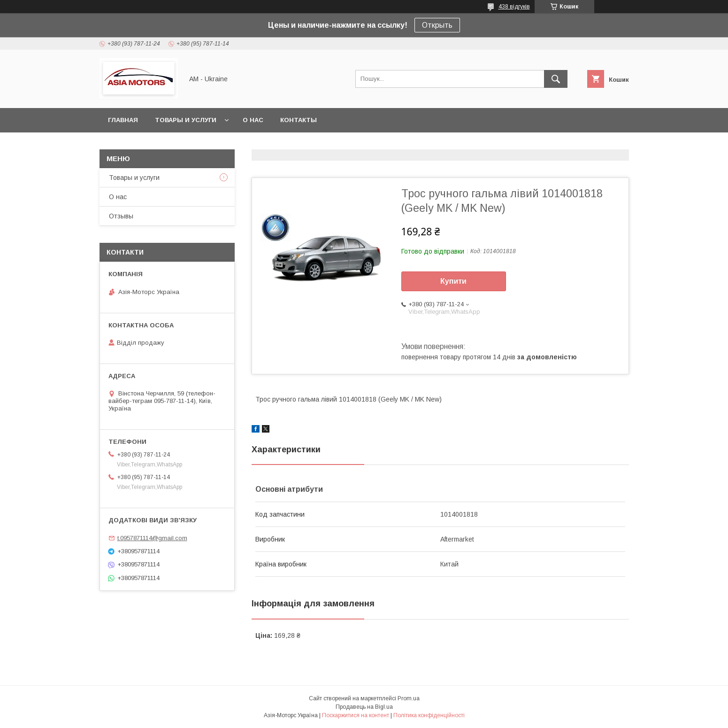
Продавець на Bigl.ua (364, 707)
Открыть (437, 25)
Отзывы (121, 216)
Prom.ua (409, 698)
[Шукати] (556, 79)
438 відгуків (514, 7)
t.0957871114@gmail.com (152, 538)
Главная (123, 120)
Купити (453, 281)
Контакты (299, 120)
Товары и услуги (186, 120)
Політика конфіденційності (429, 715)
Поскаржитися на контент (356, 715)
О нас (253, 120)
